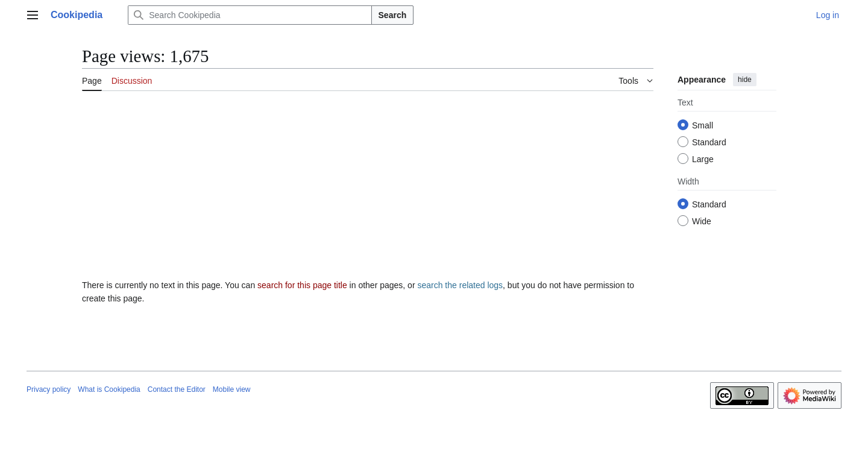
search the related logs (460, 285)
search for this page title (302, 285)
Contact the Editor (177, 389)
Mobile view (232, 389)
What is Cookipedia (109, 389)
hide (745, 80)
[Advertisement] (368, 190)
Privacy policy (49, 389)
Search (393, 15)
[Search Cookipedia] (250, 15)
